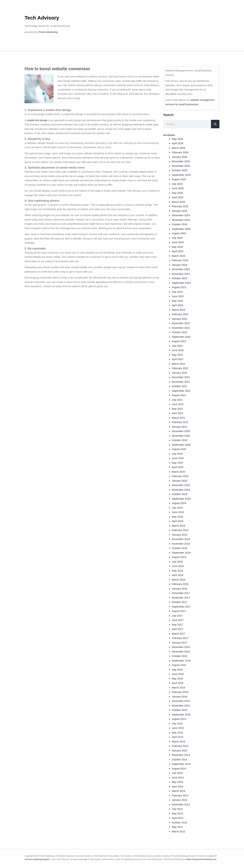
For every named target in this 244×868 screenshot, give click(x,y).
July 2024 (177, 238)
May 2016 (177, 679)
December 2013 (181, 804)
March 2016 (179, 688)
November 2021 (181, 382)
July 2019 (177, 508)
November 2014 (181, 755)
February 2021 (180, 422)
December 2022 (181, 323)
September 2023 (181, 283)
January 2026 (180, 157)
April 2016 (178, 683)
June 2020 (178, 458)
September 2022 (181, 337)
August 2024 (179, 233)
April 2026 (178, 143)
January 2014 (180, 800)
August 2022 (179, 341)
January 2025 (180, 211)
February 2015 (180, 746)
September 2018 (181, 553)
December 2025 (181, 161)
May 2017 (177, 625)
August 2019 (179, 503)
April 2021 (178, 413)
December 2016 (181, 647)
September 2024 (181, 229)
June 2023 (178, 296)
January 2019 (180, 535)
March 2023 (179, 310)
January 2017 (180, 643)
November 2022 (181, 328)
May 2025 (177, 193)
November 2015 (181, 706)
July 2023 (177, 292)
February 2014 (180, 795)
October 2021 (180, 386)
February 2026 (180, 152)
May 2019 (177, 517)
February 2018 (180, 584)
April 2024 (178, 251)
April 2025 (178, 197)
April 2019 (178, 521)
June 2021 (178, 404)
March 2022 (179, 364)
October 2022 (180, 332)
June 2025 (178, 188)
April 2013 (178, 818)
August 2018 (179, 557)
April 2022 (178, 359)
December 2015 (181, 701)
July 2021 (177, 400)
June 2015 (178, 728)
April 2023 (178, 305)
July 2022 (177, 346)
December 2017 (181, 593)
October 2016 (180, 656)
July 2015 (177, 724)
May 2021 (177, 409)
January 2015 (180, 750)
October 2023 (180, 278)
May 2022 (177, 355)
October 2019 (180, 494)
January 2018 (180, 589)
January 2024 (180, 265)
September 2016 (181, 661)
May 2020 (177, 463)
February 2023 (180, 314)
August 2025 (179, 179)
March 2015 (179, 741)
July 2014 (177, 773)
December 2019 (181, 485)
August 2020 (179, 449)
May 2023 (177, 301)
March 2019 (179, 526)
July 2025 (177, 184)
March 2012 (179, 831)
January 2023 (180, 319)
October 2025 (180, 170)
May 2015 (177, 732)
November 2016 (181, 652)
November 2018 (181, 544)
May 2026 (177, 139)
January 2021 (180, 427)
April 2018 (178, 575)
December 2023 (181, 269)
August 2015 (179, 719)
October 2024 (180, 224)
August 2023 (179, 287)
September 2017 (181, 607)
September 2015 (181, 715)
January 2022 (180, 373)
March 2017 (179, 634)
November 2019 (181, 490)
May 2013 (177, 813)
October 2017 (180, 602)
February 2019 (180, 530)
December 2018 (181, 539)
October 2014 (180, 759)
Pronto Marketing (48, 32)
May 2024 (177, 247)
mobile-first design (37, 120)
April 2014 (178, 786)
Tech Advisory (42, 18)
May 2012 (177, 827)
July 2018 (177, 562)
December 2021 (181, 377)
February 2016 (180, 692)
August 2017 (179, 611)
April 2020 (178, 467)
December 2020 (181, 431)
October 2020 (180, 440)
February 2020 (180, 476)
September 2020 (181, 445)
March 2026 (179, 148)
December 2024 (181, 215)
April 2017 (178, 629)
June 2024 (178, 242)
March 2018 (179, 580)
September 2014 (181, 764)
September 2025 (181, 175)
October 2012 (180, 822)
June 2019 (178, 512)
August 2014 (179, 768)
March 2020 (179, 472)
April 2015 (178, 737)
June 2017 (178, 620)
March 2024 (179, 256)
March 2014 (179, 791)
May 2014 (177, 782)
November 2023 (181, 274)
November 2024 (181, 220)
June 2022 (178, 350)
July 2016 (177, 670)
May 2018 (177, 571)
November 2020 (181, 436)
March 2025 (179, 202)
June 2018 (178, 566)
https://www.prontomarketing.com (201, 859)
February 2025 (180, 206)
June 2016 (178, 674)
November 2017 (181, 598)
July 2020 (177, 454)
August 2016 (179, 665)
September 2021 (181, 391)
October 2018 (180, 548)
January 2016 (180, 697)
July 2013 (177, 809)
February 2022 (180, 368)
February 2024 (180, 260)
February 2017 (180, 638)
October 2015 (180, 710)
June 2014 (178, 777)
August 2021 (179, 395)
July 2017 (177, 616)
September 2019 (181, 499)
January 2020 (180, 481)
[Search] (215, 124)
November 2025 (181, 166)
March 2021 (179, 418)
